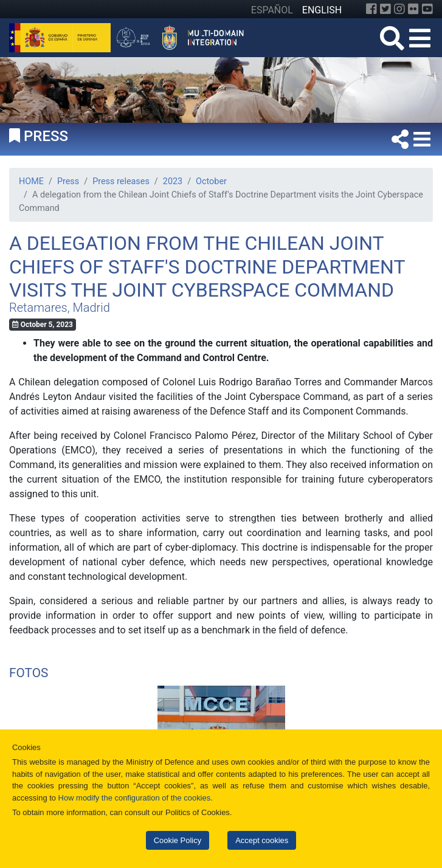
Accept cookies (262, 840)
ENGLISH (322, 10)
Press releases (121, 181)
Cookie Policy (178, 840)
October (211, 181)
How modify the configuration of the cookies (135, 798)
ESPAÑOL (272, 10)
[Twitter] (385, 9)
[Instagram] (399, 9)
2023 (173, 181)
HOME (31, 181)
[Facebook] (371, 9)
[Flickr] (413, 9)
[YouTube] (427, 9)
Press (68, 181)
